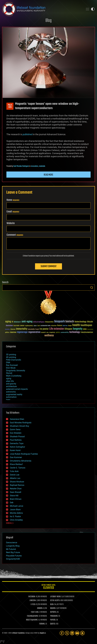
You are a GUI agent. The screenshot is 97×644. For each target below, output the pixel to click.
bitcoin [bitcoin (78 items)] (90, 322)
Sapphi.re (43, 633)
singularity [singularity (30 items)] (52, 333)
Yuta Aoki (14, 471)
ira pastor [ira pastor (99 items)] (44, 329)
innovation (35, 166)
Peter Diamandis (14, 360)
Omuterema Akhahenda (21, 461)
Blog (48, 21)
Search (92, 287)
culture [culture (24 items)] (35, 326)
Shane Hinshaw (17, 482)
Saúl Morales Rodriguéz (21, 166)
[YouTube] (77, 633)
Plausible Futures (14, 556)
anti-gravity (11, 384)
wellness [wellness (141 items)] (49, 336)
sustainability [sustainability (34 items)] (65, 333)
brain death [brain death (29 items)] (16, 326)
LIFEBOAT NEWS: (56, 597)
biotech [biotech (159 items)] (70, 322)
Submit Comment (49, 266)
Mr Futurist (11, 549)
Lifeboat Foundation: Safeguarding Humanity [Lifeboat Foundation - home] (42, 9)
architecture (11, 386)
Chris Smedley (16, 520)
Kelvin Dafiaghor (17, 447)
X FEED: (33, 604)
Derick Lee (15, 475)
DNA (8, 362)
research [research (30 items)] (43, 333)
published (28, 134)
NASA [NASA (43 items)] (85, 329)
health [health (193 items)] (76, 325)
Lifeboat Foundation (18, 633)
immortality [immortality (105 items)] (22, 329)
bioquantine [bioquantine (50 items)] (49, 322)
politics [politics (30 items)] (7, 333)
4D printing (11, 357)
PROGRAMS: (54, 616)
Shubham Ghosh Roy (20, 426)
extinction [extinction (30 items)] (54, 326)
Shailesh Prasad (17, 437)
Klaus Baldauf (16, 464)
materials (42, 166)
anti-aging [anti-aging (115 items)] (27, 322)
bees (8, 400)
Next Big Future (13, 552)
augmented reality (14, 394)
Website (11, 223)
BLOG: (52, 604)
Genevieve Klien (17, 419)
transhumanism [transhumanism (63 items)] (87, 332)
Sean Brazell (16, 492)
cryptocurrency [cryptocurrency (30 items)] (29, 326)
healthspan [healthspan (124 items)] (86, 325)
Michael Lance (16, 506)
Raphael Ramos (17, 485)
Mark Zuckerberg (14, 376)
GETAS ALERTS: (55, 601)
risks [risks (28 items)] (47, 332)
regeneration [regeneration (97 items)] (34, 332)
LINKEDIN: (33, 601)
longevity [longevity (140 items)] (78, 329)
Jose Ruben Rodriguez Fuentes (24, 454)
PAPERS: (53, 620)
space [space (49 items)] (58, 332)
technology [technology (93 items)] (75, 332)
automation (11, 397)
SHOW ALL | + (10, 523)
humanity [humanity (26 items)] (7, 329)
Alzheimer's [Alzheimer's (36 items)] (17, 322)
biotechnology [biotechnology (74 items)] (81, 322)
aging (9, 378)
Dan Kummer (16, 457)
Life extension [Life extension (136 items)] (57, 329)
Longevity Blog (13, 546)
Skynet (9, 373)
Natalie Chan (16, 489)
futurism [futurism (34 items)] (65, 326)
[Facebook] (62, 633)
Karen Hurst (15, 450)
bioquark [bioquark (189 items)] (60, 322)
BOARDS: (53, 608)
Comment (15, 235)
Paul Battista (16, 440)
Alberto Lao (15, 478)
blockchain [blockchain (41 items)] (9, 326)
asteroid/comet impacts (17, 389)
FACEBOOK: (32, 597)
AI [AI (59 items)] (12, 322)
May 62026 (10, 106)
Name (13, 200)
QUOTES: (53, 624)
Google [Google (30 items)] (70, 326)
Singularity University (16, 371)
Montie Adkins (16, 513)
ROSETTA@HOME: (32, 620)
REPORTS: (53, 612)
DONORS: (40, 608)
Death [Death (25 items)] (39, 326)
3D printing (11, 355)
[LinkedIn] (72, 633)
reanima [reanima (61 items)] (13, 332)
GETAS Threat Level (48, 587)
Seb (12, 503)
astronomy (11, 392)
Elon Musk (11, 368)
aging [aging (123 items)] (8, 322)
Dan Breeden (16, 433)
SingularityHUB (13, 559)
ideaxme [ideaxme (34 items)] (13, 329)
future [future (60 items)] (60, 326)
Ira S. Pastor (15, 516)
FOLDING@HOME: (33, 616)
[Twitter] (67, 633)
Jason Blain (15, 510)
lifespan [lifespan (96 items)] (68, 329)
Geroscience (12, 543)
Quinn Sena (15, 429)
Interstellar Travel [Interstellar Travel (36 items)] (33, 329)
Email (13, 212)
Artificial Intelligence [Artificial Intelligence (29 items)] (39, 322)
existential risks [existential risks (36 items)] (45, 326)
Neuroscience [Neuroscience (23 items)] (90, 329)
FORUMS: (42, 624)
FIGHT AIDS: (35, 612)
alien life (10, 381)
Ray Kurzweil (12, 365)
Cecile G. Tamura (18, 468)
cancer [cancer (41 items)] (22, 326)
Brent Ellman (16, 499)
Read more (48, 175)
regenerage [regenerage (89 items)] (22, 332)
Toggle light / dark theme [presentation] (93, 9)
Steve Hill (14, 496)
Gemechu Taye (17, 443)
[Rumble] (82, 633)
